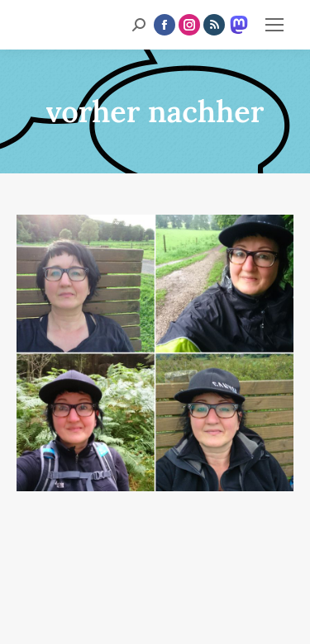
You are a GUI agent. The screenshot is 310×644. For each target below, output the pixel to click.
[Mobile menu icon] (274, 25)
